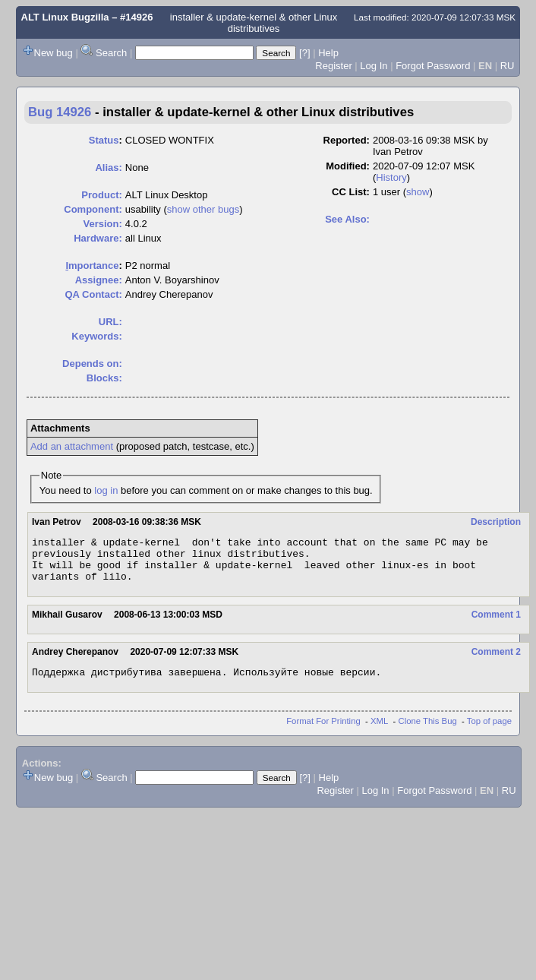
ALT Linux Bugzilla (65, 17)
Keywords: (96, 336)
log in (106, 490)
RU (508, 66)
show (418, 192)
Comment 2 (496, 661)
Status (104, 140)
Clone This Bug (428, 732)
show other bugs (203, 209)
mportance (92, 266)
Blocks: (104, 378)
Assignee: (99, 280)
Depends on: (92, 364)
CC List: (351, 192)
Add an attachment (72, 446)
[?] (304, 53)
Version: (103, 224)
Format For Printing (323, 732)
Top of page (489, 732)
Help (328, 53)
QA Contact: (93, 294)
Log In (374, 66)
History (391, 177)
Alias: (108, 168)
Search (111, 53)
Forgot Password (433, 66)
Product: (101, 195)
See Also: (347, 219)
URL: (110, 322)
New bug (54, 53)
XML (379, 732)
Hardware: (98, 238)
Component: (93, 209)
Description (496, 522)
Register (333, 66)
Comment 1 (496, 624)
